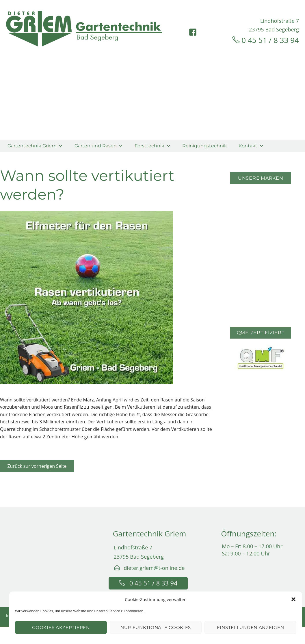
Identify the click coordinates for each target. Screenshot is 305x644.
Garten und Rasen (99, 146)
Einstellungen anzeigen (250, 627)
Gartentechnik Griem (35, 146)
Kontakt (251, 146)
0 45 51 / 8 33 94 (270, 40)
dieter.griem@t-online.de (154, 568)
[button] (293, 599)
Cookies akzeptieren (61, 627)
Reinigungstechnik (205, 146)
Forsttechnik (153, 146)
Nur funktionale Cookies (156, 627)
